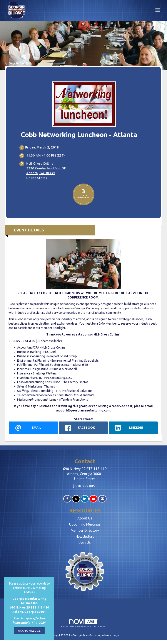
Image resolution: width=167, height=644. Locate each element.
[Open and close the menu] (96, 10)
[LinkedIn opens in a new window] (133, 428)
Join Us (85, 543)
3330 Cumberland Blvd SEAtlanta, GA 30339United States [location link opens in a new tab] (46, 173)
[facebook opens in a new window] (83, 428)
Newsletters (85, 536)
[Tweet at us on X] (76, 499)
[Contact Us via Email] (102, 499)
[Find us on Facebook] (67, 499)
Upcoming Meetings (85, 524)
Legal (116, 635)
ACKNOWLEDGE (29, 631)
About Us (85, 518)
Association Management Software (83, 623)
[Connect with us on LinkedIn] (85, 499)
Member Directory (85, 530)
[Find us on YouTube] (93, 499)
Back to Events (17, 63)
